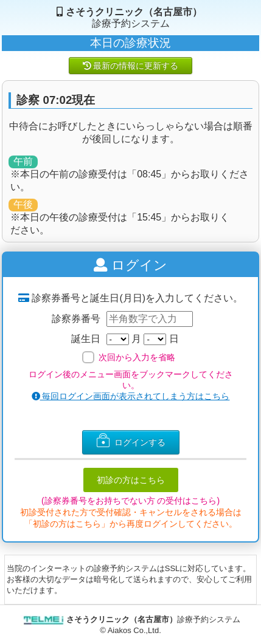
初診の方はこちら (131, 480)
